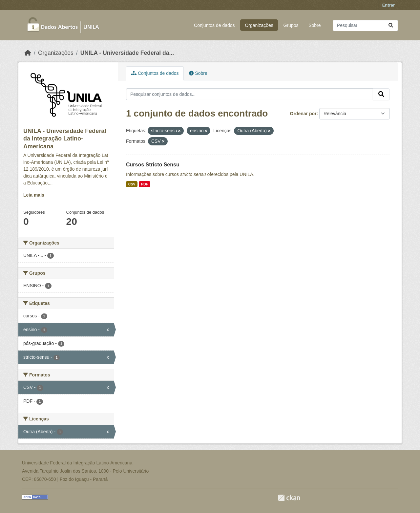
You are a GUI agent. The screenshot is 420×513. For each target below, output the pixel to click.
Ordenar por (303, 114)
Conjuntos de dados (214, 25)
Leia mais (34, 195)
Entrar (388, 5)
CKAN (289, 498)
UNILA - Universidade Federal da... (127, 53)
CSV (132, 184)
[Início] (28, 53)
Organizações (259, 25)
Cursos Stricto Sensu (153, 165)
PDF (145, 184)
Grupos (291, 25)
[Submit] (391, 25)
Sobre (315, 25)
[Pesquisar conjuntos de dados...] (365, 25)
